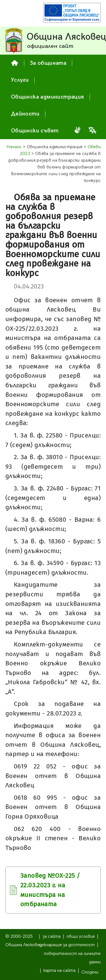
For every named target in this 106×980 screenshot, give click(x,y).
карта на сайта (59, 971)
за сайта (52, 936)
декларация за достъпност (67, 945)
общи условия (81, 936)
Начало (14, 147)
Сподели (90, 972)
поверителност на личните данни (72, 958)
